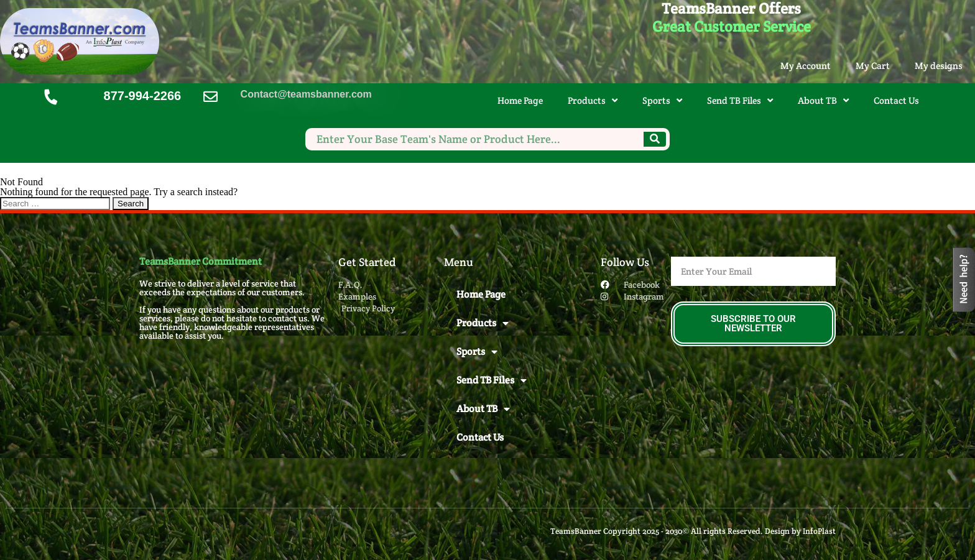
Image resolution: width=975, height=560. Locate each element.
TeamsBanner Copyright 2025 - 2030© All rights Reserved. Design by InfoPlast (693, 531)
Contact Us (896, 100)
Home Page (520, 100)
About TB (823, 100)
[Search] (655, 139)
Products (593, 100)
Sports (662, 100)
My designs (939, 66)
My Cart (873, 66)
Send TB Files (740, 100)
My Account (806, 66)
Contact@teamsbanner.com (306, 94)
